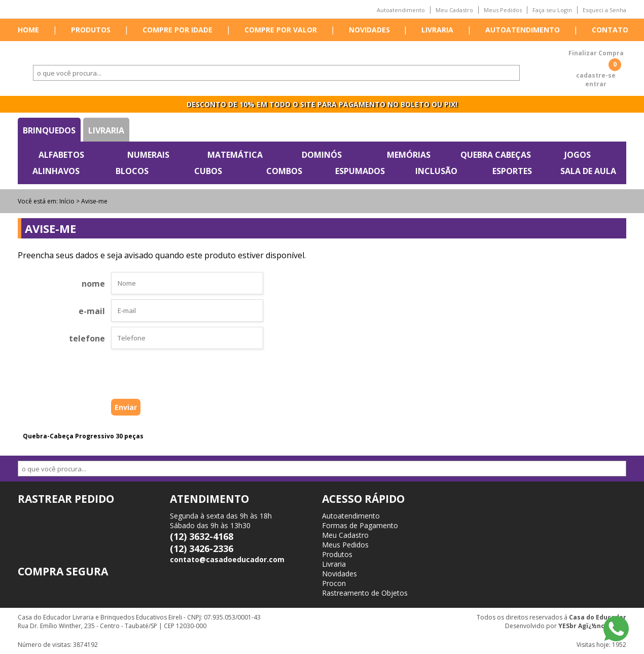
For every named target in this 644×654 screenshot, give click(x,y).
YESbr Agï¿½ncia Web (592, 626)
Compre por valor (281, 30)
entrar (596, 84)
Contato (610, 30)
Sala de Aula (588, 171)
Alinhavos (56, 171)
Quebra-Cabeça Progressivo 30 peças (83, 436)
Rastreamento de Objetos (365, 593)
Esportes (512, 171)
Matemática (235, 155)
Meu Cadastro (454, 10)
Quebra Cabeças (496, 155)
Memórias (409, 155)
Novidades (369, 30)
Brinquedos (49, 130)
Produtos (91, 30)
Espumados (360, 171)
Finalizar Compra (596, 53)
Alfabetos (61, 155)
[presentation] (171, 376)
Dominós (322, 155)
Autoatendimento (401, 10)
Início (67, 201)
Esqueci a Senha (604, 10)
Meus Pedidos (503, 10)
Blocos (132, 171)
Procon (334, 583)
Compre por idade (177, 30)
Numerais (148, 155)
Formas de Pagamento (360, 525)
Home (28, 30)
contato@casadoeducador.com (227, 559)
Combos (284, 171)
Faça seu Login (552, 10)
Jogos (578, 155)
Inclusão (436, 171)
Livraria (437, 30)
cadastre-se (596, 75)
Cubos (208, 171)
